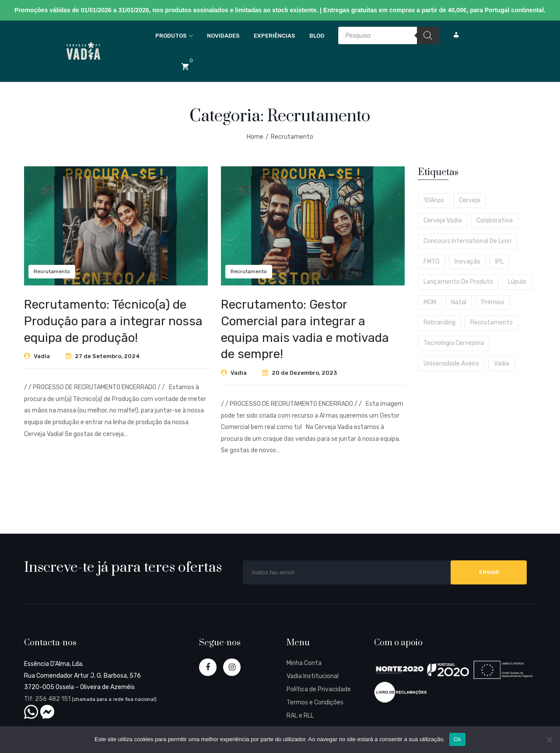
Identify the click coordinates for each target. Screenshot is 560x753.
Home (255, 137)
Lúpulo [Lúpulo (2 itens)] (517, 282)
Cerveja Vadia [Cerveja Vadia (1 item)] (443, 220)
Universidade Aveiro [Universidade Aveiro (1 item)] (451, 364)
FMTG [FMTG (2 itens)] (432, 262)
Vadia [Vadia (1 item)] (502, 364)
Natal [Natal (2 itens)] (459, 302)
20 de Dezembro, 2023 (304, 373)
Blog (317, 36)
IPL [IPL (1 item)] (499, 262)
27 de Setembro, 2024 (107, 356)
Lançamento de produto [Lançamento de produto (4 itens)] (458, 282)
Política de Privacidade (319, 689)
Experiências (275, 36)
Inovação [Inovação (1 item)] (467, 262)
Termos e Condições (315, 702)
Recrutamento (292, 137)
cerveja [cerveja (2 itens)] (470, 200)
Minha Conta (304, 663)
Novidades (223, 36)
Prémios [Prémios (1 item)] (493, 302)
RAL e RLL (300, 716)
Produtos (171, 36)
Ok (457, 739)
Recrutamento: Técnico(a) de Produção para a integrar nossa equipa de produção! (113, 321)
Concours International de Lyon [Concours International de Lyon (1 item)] (467, 241)
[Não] (549, 739)
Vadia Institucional (313, 676)
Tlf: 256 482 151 (47, 699)
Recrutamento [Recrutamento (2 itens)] (492, 322)
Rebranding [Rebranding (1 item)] (439, 322)
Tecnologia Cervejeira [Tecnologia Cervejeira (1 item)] (454, 343)
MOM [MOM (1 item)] (430, 302)
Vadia (42, 356)
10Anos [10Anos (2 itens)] (434, 200)
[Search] (428, 35)
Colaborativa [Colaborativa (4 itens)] (495, 220)
